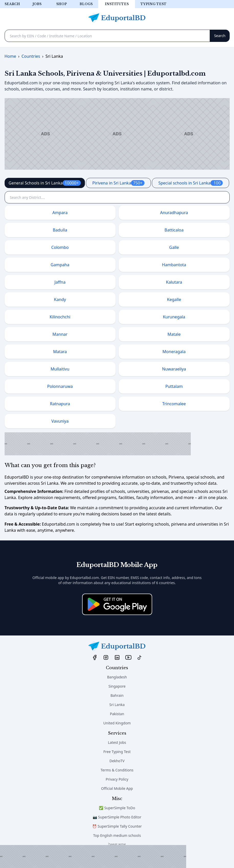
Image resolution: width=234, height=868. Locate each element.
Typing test (153, 4)
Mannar (60, 334)
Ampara (60, 213)
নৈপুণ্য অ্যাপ (117, 845)
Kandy (60, 299)
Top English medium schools (117, 835)
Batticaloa (174, 230)
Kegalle (174, 299)
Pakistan (117, 714)
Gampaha (60, 265)
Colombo (60, 247)
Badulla (60, 230)
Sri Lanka (117, 705)
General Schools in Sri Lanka (45, 183)
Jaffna (60, 282)
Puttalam (174, 386)
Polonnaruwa (60, 386)
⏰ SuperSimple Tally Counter (117, 826)
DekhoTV (117, 761)
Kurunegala (174, 317)
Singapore (117, 686)
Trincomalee (174, 404)
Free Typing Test (117, 752)
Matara (60, 352)
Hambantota (174, 265)
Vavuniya (60, 421)
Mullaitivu (60, 369)
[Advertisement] (93, 857)
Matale (174, 334)
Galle (174, 247)
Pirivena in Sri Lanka (118, 183)
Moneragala (174, 352)
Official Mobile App (117, 788)
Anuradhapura (174, 213)
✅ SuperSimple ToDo (117, 808)
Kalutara (174, 282)
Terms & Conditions (117, 770)
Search (12, 4)
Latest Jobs (117, 742)
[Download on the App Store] (117, 604)
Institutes (117, 4)
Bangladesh (117, 677)
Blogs (86, 4)
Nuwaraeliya (174, 369)
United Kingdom (117, 723)
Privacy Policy (117, 779)
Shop (62, 4)
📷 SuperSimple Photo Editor (117, 817)
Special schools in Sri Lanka (191, 183)
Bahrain (117, 695)
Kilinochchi (60, 317)
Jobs (37, 4)
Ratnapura (60, 404)
